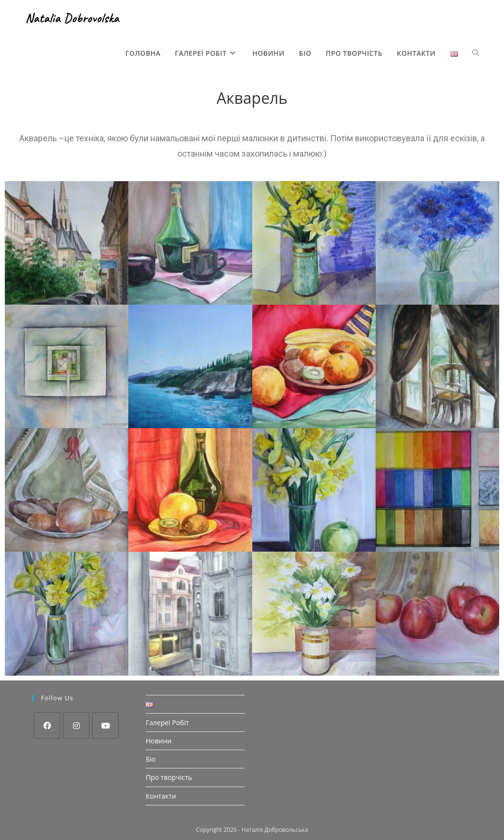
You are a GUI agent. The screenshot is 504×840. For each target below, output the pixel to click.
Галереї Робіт (167, 723)
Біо (151, 759)
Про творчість (169, 777)
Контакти (161, 796)
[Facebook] (47, 725)
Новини (158, 741)
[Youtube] (105, 725)
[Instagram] (76, 725)
